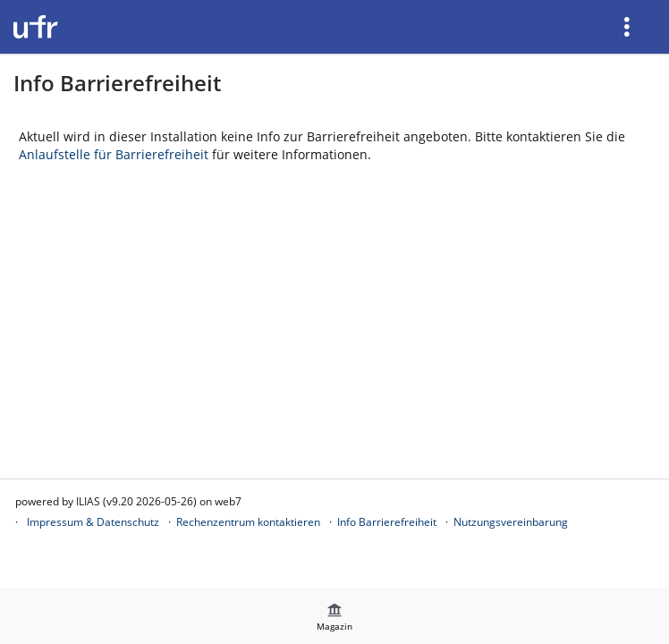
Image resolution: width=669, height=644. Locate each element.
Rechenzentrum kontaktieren (248, 522)
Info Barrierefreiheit (387, 522)
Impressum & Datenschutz (93, 522)
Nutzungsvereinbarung (511, 522)
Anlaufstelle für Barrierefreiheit (114, 154)
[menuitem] (629, 27)
